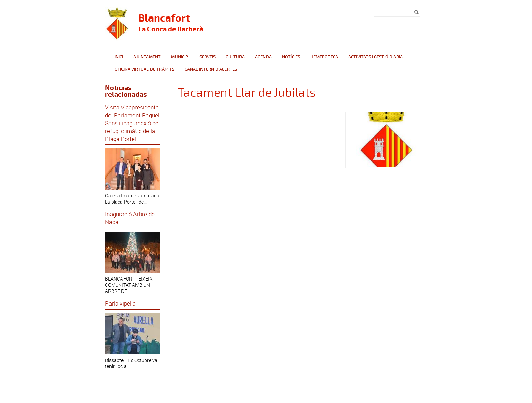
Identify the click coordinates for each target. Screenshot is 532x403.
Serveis (207, 57)
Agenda (263, 57)
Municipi (180, 57)
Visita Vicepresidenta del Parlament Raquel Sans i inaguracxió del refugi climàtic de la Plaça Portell (132, 123)
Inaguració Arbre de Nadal (130, 218)
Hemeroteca (324, 57)
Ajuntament (147, 57)
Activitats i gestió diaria (375, 57)
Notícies (291, 57)
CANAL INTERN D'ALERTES (211, 69)
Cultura (235, 57)
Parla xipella (120, 303)
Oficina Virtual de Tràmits (145, 69)
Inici (119, 57)
